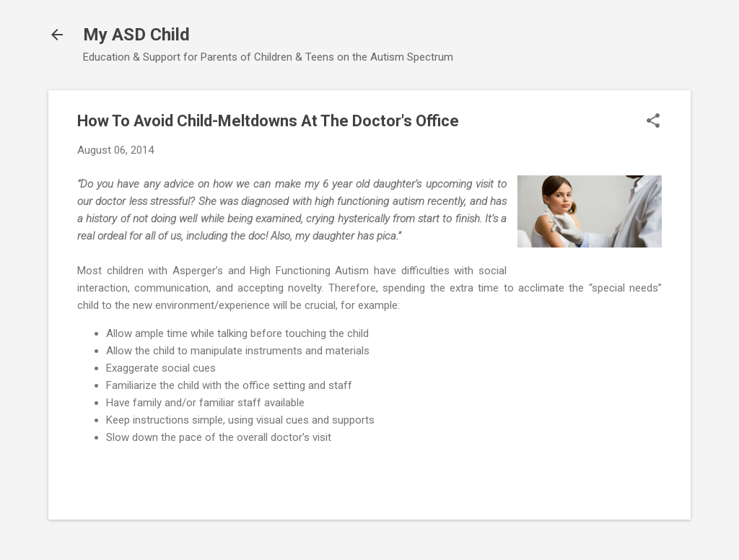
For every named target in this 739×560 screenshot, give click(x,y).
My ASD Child (136, 35)
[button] (653, 122)
